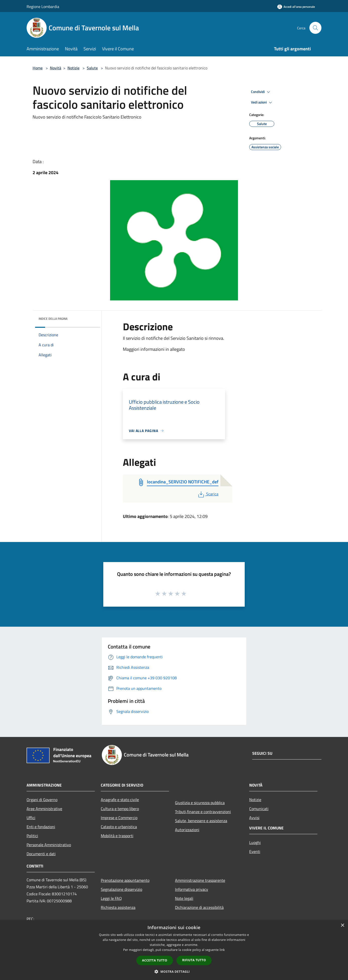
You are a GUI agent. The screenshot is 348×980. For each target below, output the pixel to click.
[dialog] (174, 950)
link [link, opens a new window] (222, 950)
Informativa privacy (192, 889)
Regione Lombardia (43, 7)
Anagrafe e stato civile (120, 800)
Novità (56, 68)
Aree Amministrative (44, 809)
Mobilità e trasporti (117, 836)
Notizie (73, 68)
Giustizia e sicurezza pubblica (200, 803)
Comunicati (259, 809)
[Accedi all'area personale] (296, 7)
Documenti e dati (41, 854)
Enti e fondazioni (41, 827)
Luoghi (255, 842)
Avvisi (254, 818)
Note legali (184, 898)
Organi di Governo (42, 800)
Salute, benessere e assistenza (201, 821)
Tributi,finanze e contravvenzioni (203, 812)
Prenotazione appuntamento (125, 880)
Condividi (261, 92)
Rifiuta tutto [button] (194, 960)
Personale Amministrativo (49, 845)
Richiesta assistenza (118, 907)
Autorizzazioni (187, 830)
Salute (92, 68)
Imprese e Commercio (119, 818)
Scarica (208, 494)
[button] (174, 971)
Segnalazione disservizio (121, 889)
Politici (32, 836)
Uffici (31, 818)
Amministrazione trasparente (200, 880)
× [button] (342, 925)
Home (38, 68)
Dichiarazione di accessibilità (199, 907)
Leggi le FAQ (111, 898)
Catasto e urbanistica (119, 827)
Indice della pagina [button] (53, 319)
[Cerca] (315, 28)
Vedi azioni (262, 102)
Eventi (255, 851)
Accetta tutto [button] (155, 960)
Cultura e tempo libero (120, 809)
